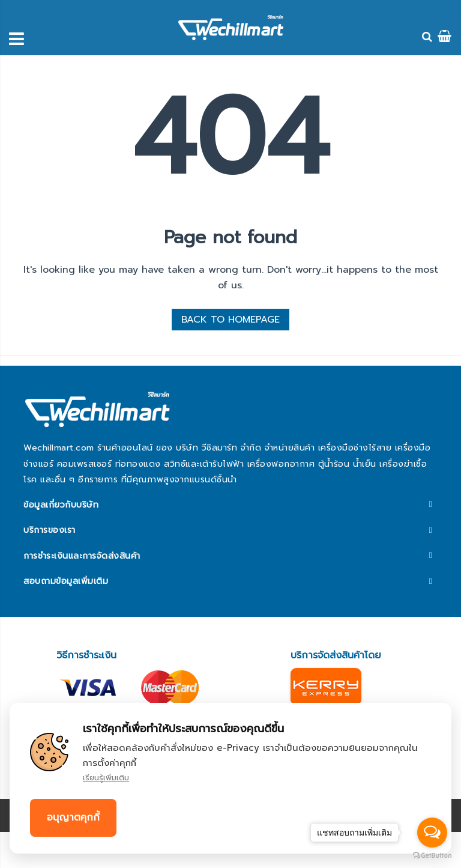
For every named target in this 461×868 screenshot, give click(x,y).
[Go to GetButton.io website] (432, 856)
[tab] (230, 505)
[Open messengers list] (432, 833)
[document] (230, 778)
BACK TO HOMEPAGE (230, 320)
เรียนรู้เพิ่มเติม (106, 778)
